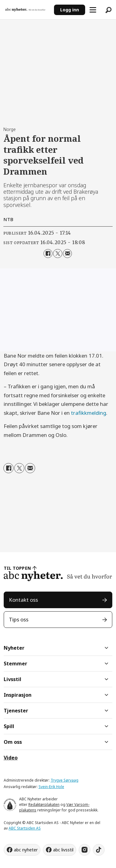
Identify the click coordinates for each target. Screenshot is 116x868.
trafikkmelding (89, 413)
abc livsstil (63, 850)
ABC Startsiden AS (25, 828)
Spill (9, 726)
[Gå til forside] (27, 10)
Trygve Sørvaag (64, 780)
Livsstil (12, 679)
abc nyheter (26, 850)
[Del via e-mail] (68, 254)
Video (11, 758)
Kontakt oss (23, 600)
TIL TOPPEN (17, 568)
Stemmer (15, 664)
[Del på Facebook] (48, 254)
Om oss (13, 742)
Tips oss (19, 619)
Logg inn (70, 10)
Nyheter (14, 648)
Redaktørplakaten (44, 805)
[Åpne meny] (93, 10)
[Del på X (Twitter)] (58, 254)
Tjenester (16, 711)
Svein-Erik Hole (51, 787)
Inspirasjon (18, 695)
